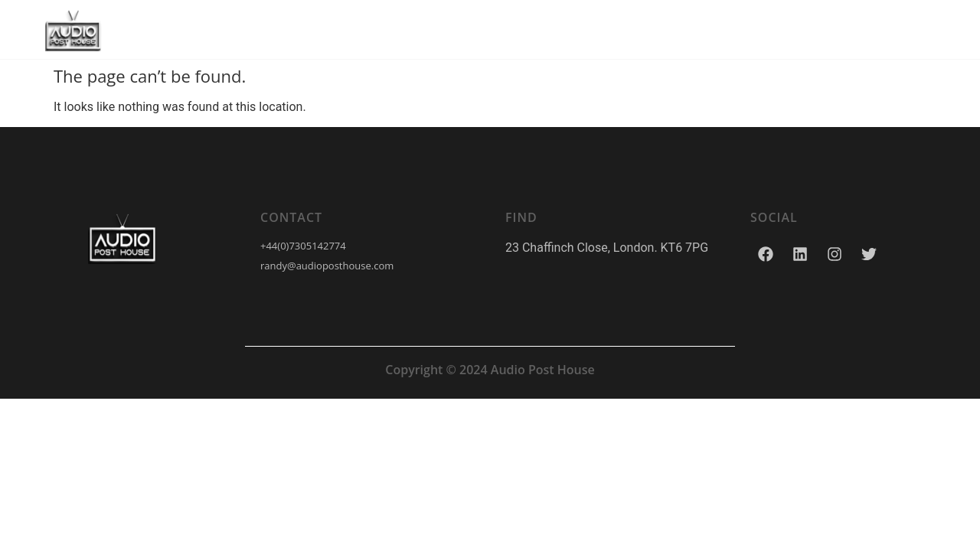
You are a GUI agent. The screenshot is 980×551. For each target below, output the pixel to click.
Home (351, 29)
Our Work (528, 29)
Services (432, 29)
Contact (622, 29)
